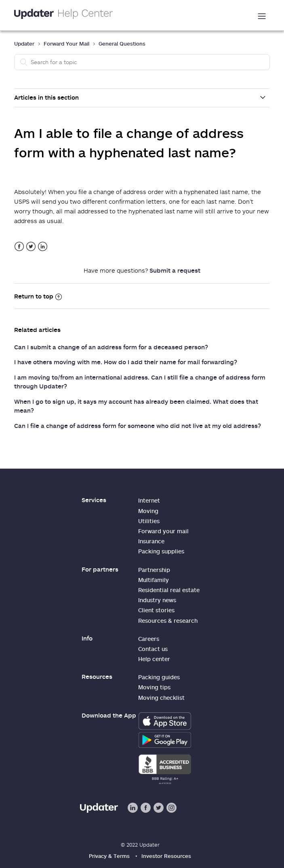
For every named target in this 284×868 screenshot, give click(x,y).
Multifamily (154, 580)
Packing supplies (161, 551)
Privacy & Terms (109, 856)
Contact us (153, 649)
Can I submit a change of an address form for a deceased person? (111, 347)
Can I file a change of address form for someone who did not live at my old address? (138, 426)
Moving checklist (161, 698)
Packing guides (159, 677)
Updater (24, 44)
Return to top (38, 296)
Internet (149, 500)
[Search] (142, 62)
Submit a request (175, 270)
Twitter (31, 247)
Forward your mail (163, 531)
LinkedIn (43, 247)
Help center (154, 659)
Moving (148, 511)
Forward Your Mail (66, 44)
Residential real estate (169, 590)
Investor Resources (166, 856)
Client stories (156, 610)
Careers (149, 639)
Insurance (151, 541)
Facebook (19, 247)
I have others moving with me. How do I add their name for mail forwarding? (126, 362)
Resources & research (168, 621)
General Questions (122, 44)
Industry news (157, 600)
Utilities (149, 521)
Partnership (154, 570)
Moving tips (154, 687)
